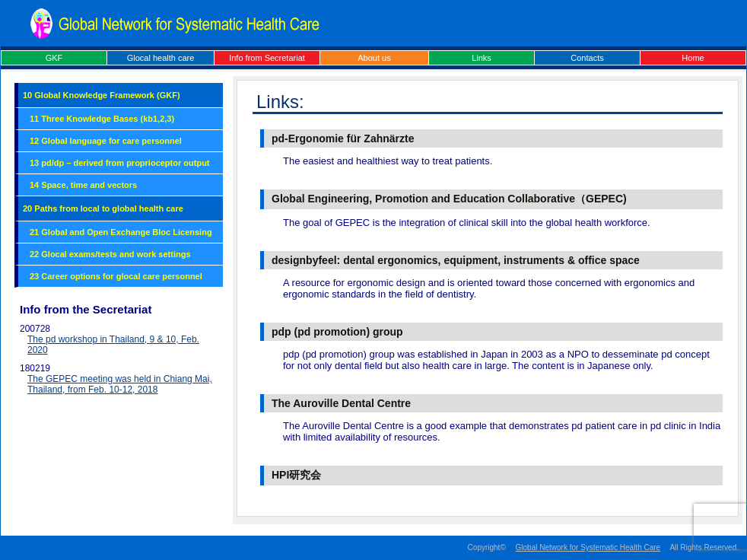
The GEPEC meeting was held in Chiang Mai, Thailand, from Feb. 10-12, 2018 (120, 384)
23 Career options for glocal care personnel (116, 276)
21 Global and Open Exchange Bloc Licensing (121, 232)
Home (693, 58)
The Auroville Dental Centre (341, 403)
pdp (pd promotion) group (337, 332)
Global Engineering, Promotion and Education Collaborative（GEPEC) (449, 199)
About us (374, 58)
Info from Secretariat (267, 58)
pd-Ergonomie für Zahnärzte (343, 138)
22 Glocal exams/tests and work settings (110, 254)
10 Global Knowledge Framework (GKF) (102, 95)
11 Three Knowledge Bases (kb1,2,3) (102, 119)
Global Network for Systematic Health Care (588, 547)
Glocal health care (161, 58)
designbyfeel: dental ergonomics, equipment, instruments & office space (456, 260)
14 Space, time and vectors (83, 185)
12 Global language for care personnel (106, 141)
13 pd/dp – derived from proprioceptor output (120, 163)
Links (482, 58)
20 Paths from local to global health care (103, 208)
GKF (54, 58)
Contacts (587, 58)
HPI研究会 (296, 475)
